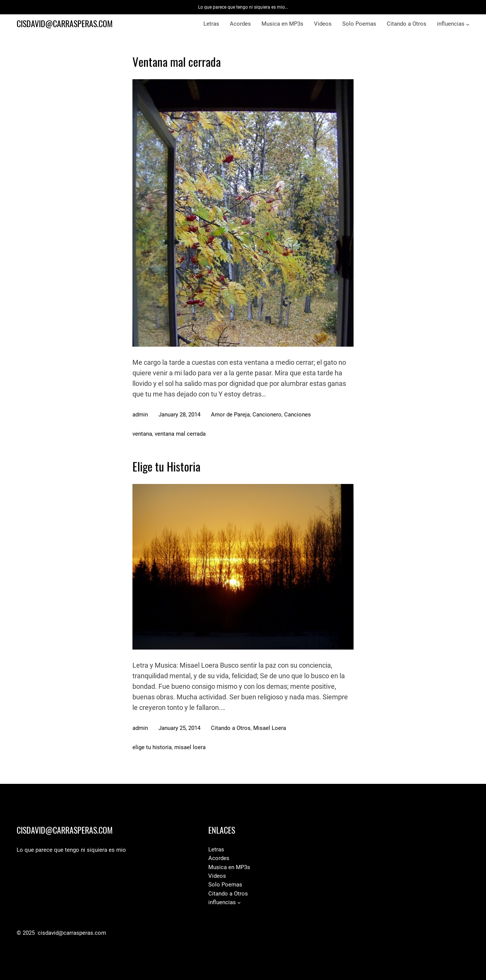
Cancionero (267, 415)
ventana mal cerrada (180, 434)
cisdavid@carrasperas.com (65, 24)
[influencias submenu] (468, 24)
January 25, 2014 (179, 728)
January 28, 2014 (179, 415)
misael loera (190, 747)
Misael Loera (270, 728)
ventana (142, 434)
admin (140, 415)
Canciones (298, 415)
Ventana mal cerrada (177, 62)
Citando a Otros (231, 728)
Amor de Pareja (230, 415)
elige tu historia (152, 747)
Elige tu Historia (166, 467)
